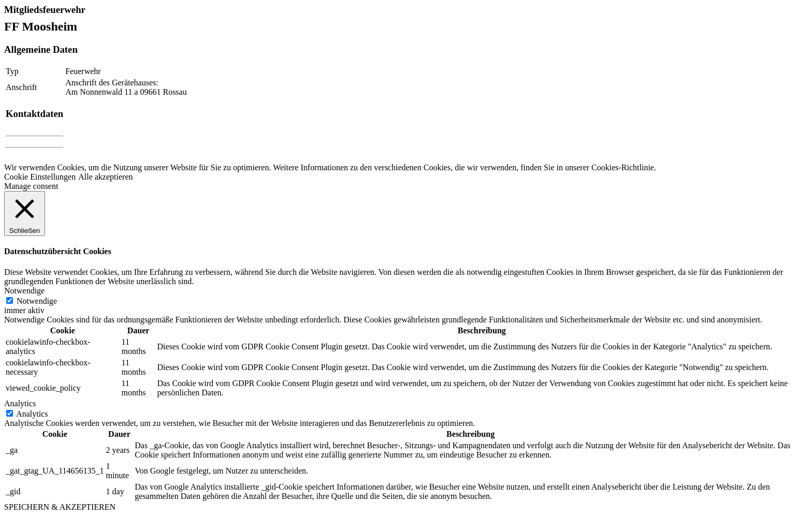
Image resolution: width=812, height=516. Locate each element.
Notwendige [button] (24, 291)
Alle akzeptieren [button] (105, 177)
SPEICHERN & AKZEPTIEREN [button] (60, 507)
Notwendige (37, 301)
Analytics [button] (20, 403)
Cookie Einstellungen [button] (40, 177)
